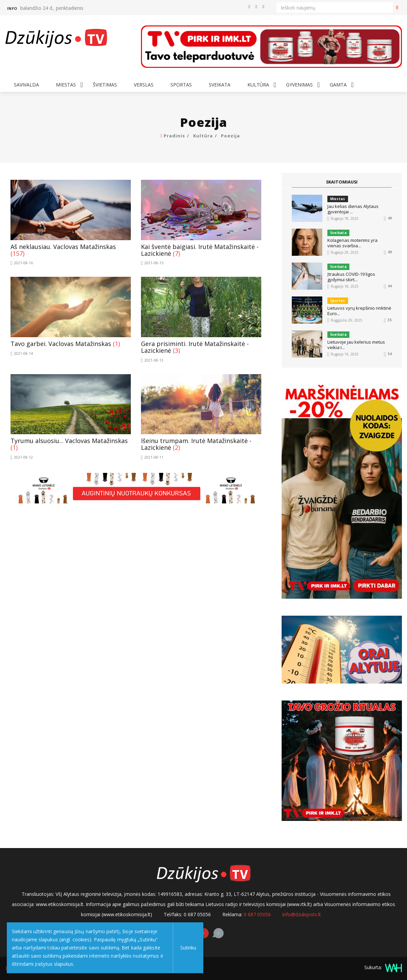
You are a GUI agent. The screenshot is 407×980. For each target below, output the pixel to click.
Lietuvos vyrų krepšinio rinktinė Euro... (359, 311)
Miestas (66, 85)
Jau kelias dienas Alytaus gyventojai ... (353, 209)
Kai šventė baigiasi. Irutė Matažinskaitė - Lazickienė (200, 250)
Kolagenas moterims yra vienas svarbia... (352, 243)
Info (12, 8)
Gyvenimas (299, 85)
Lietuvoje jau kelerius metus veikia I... (356, 345)
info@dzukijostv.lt (302, 914)
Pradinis (174, 136)
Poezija (230, 136)
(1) (116, 344)
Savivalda (26, 85)
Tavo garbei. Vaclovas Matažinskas (61, 344)
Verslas (144, 85)
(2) (176, 447)
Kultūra (258, 85)
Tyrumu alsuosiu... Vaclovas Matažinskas (69, 441)
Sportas (181, 85)
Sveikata (220, 85)
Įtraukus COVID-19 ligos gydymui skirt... (351, 277)
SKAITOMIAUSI (342, 182)
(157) (17, 253)
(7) (176, 253)
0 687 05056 (257, 914)
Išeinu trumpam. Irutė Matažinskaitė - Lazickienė (196, 444)
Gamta (338, 85)
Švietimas (105, 85)
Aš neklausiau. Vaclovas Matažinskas (63, 247)
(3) (176, 350)
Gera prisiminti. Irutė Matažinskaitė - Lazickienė (195, 347)
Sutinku (171, 948)
